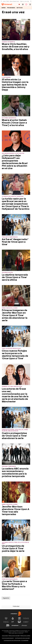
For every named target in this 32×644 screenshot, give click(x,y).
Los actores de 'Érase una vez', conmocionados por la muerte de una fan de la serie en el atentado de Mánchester (15, 395)
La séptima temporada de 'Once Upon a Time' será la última (15, 277)
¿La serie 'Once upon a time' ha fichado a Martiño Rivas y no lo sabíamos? (14, 585)
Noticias (20, 8)
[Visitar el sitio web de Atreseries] (13, 622)
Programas (11, 8)
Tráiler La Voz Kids (24, 1)
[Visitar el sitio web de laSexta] (13, 618)
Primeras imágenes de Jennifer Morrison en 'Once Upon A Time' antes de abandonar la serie (15, 315)
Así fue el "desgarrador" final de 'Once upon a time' (15, 242)
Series (4, 8)
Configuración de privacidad (22, 638)
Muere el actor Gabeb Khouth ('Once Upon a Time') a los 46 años (14, 123)
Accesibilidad (25, 640)
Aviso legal (5, 636)
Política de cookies (25, 636)
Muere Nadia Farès (14, 1)
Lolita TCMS (6, 1)
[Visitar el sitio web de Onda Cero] (19, 622)
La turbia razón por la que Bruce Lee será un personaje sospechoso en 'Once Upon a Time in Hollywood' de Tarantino (16, 204)
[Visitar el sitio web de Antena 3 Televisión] (6, 618)
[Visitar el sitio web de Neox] (19, 618)
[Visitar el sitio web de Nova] (26, 618)
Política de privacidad (14, 636)
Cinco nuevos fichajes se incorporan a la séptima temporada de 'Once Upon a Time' (15, 355)
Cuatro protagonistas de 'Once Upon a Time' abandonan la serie (14, 436)
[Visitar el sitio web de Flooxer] (24, 625)
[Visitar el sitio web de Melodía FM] (8, 625)
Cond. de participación (8, 638)
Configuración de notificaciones (12, 640)
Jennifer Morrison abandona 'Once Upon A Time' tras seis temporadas (16, 511)
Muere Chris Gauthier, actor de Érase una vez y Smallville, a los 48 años (16, 47)
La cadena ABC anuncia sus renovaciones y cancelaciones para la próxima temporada (15, 472)
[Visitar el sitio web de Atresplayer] (16, 625)
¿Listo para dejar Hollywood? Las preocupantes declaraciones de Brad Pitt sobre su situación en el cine (15, 162)
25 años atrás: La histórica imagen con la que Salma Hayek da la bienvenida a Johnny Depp (15, 85)
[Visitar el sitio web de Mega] (6, 622)
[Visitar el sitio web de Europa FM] (26, 622)
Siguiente (6, 598)
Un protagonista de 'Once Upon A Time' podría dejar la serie (13, 548)
